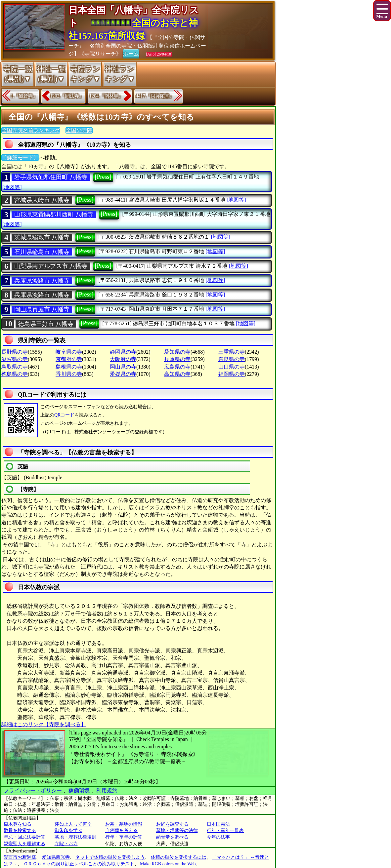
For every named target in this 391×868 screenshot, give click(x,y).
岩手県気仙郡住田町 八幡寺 (51, 177)
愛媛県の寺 (123, 374)
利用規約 (107, 790)
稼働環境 (79, 790)
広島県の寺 (177, 367)
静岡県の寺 (123, 352)
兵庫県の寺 (177, 359)
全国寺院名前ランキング (31, 130)
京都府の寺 (69, 359)
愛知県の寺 (177, 352)
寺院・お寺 (66, 844)
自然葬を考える (121, 830)
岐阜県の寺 (69, 352)
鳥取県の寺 (15, 367)
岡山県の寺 (123, 367)
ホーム (131, 53)
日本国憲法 (218, 824)
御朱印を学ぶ (68, 830)
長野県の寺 (15, 352)
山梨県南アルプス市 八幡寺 (51, 266)
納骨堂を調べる (172, 837)
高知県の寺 (177, 374)
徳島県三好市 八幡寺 (46, 324)
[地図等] (12, 187)
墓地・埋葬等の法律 (177, 830)
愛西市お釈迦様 (20, 857)
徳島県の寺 (15, 374)
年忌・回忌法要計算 (24, 837)
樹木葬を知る (18, 824)
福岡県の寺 (232, 374)
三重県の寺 (232, 352)
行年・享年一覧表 (225, 830)
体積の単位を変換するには (179, 857)
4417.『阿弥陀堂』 (155, 96)
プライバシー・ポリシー (33, 790)
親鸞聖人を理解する (24, 844)
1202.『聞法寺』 (67, 96)
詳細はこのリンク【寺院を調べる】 (44, 724)
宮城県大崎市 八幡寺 (42, 200)
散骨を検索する (20, 830)
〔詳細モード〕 (20, 158)
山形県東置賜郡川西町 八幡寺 (54, 215)
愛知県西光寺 (56, 857)
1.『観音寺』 (24, 96)
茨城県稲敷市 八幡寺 (42, 237)
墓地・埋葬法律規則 (75, 837)
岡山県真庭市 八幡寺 (42, 309)
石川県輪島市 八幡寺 (42, 252)
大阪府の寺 (123, 359)
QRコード (64, 415)
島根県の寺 (69, 367)
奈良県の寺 (232, 359)
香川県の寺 (69, 374)
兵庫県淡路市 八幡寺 (42, 281)
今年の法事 (218, 837)
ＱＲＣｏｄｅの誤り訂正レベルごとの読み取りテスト (79, 864)
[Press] (103, 177)
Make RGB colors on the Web (168, 864)
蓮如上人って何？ (73, 824)
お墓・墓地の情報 (124, 824)
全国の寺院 (79, 130)
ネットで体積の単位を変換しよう (110, 857)
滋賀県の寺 (15, 359)
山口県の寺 (232, 367)
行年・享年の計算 (124, 837)
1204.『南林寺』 (106, 96)
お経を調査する (172, 824)
